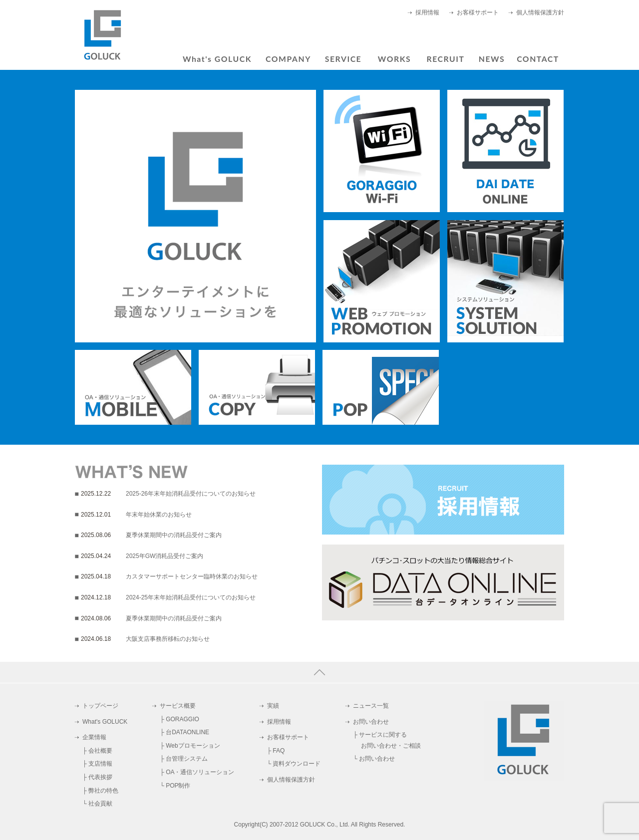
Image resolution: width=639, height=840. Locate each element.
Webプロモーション (193, 746)
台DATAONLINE (187, 732)
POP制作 (178, 786)
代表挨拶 (100, 777)
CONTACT (538, 59)
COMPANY (288, 59)
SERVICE (343, 59)
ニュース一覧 (371, 706)
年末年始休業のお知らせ (159, 515)
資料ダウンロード (297, 764)
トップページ (100, 706)
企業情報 (94, 737)
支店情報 (100, 764)
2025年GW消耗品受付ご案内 (164, 556)
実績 (273, 706)
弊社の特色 (103, 791)
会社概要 (100, 751)
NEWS (492, 59)
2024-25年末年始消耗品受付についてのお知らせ (191, 597)
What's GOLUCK (217, 59)
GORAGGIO (182, 719)
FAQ (279, 751)
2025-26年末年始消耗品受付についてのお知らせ (191, 494)
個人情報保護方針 (540, 12)
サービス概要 (178, 706)
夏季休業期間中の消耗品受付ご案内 (174, 535)
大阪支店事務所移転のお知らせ (168, 639)
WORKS (394, 59)
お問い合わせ (371, 722)
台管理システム (187, 759)
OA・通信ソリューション (200, 772)
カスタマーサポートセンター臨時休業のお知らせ (192, 576)
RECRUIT (445, 59)
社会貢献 (100, 804)
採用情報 (427, 12)
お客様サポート (478, 12)
